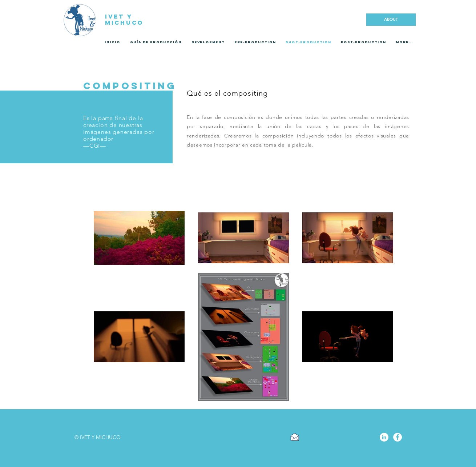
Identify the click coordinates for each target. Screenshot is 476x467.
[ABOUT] (391, 20)
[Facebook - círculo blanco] (398, 437)
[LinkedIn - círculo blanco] (384, 437)
